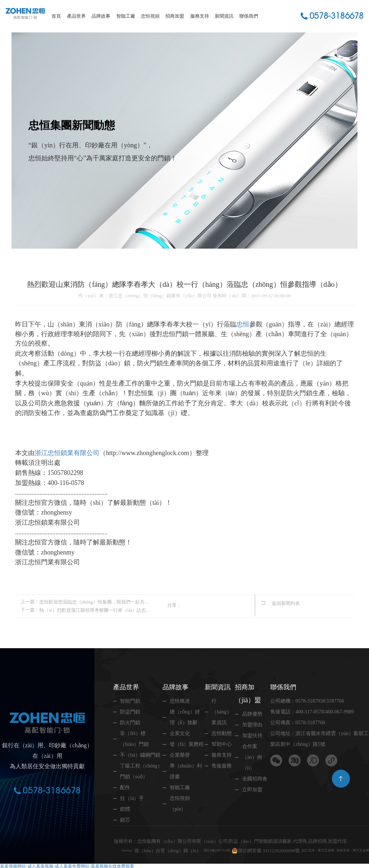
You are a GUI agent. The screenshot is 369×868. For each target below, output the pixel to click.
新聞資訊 (224, 16)
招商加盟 (175, 16)
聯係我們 (249, 16)
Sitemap (121, 840)
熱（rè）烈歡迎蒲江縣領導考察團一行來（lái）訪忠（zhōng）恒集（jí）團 (95, 609)
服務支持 (200, 16)
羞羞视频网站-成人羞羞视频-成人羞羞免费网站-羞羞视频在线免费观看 (67, 865)
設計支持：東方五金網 (335, 840)
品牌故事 (101, 16)
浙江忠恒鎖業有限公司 (67, 453)
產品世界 (76, 16)
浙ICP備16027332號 (220, 840)
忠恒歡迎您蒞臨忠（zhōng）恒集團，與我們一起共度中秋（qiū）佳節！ (95, 602)
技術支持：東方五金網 (137, 849)
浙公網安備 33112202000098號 (279, 840)
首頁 (56, 16)
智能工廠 (126, 16)
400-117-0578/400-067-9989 (324, 711)
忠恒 (243, 324)
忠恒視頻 (150, 16)
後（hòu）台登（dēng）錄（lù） (164, 840)
